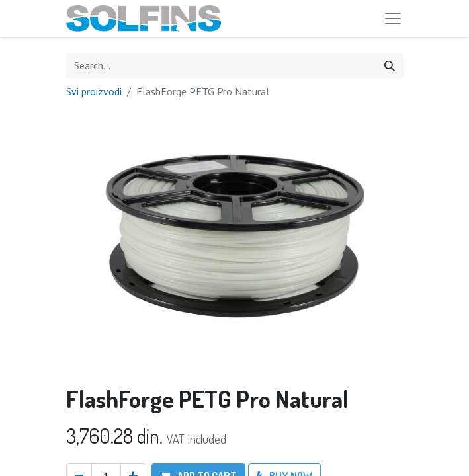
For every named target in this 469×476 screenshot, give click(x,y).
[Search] (390, 65)
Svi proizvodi (94, 91)
